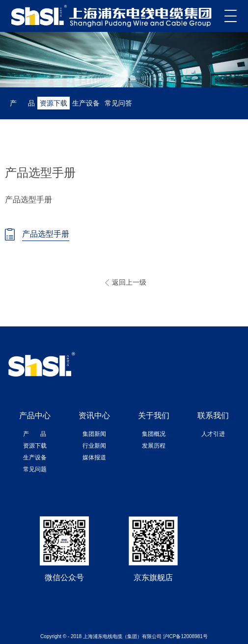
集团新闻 (94, 434)
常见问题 (35, 469)
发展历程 (154, 446)
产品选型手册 (46, 234)
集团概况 (154, 434)
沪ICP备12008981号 (185, 636)
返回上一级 (129, 282)
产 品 (22, 103)
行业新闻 (94, 446)
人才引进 (213, 434)
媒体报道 (94, 457)
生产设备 (86, 103)
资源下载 (54, 103)
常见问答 (118, 103)
